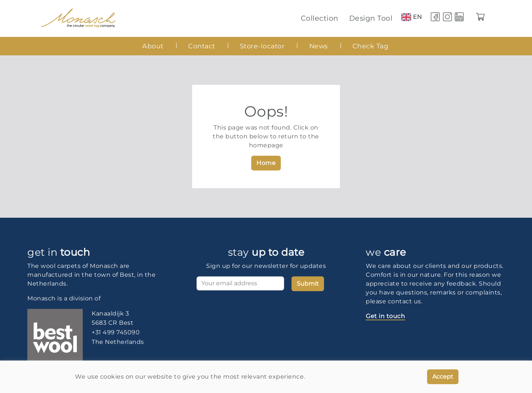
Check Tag (371, 46)
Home (266, 163)
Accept (443, 377)
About (153, 46)
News (319, 46)
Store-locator (262, 46)
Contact (202, 46)
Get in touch (385, 316)
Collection (320, 18)
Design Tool (371, 18)
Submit (308, 284)
